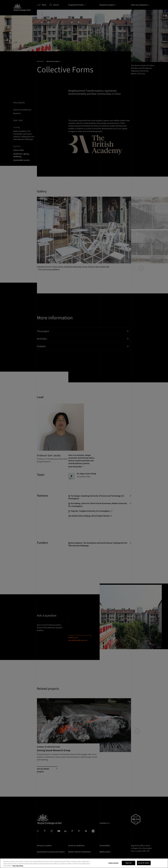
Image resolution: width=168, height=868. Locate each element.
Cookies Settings (113, 863)
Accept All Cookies (144, 863)
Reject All (129, 863)
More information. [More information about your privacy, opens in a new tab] (18, 866)
